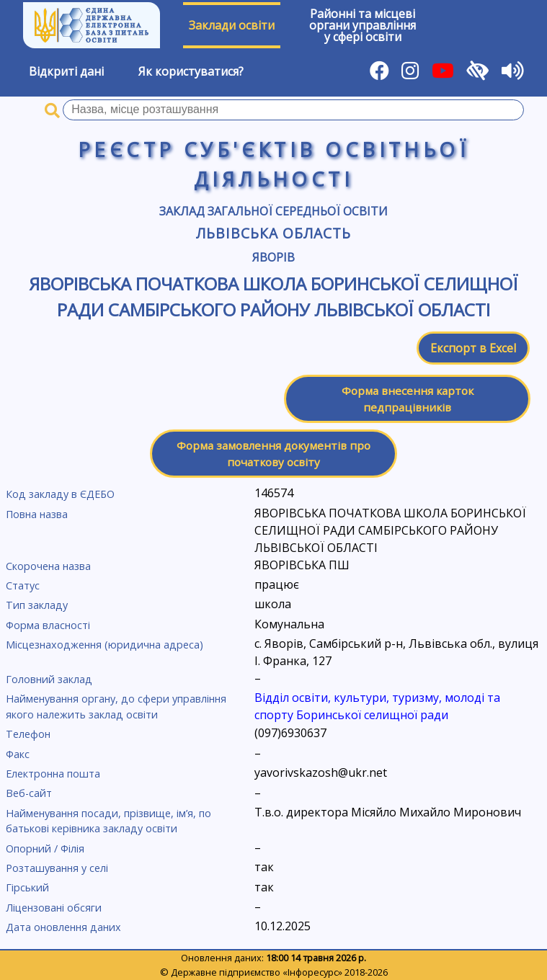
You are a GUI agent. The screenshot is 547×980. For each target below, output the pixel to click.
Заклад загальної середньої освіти (273, 211)
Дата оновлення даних (63, 927)
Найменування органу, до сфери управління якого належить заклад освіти (116, 707)
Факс (18, 754)
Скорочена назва (48, 566)
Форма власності (48, 625)
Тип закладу (37, 605)
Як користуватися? (191, 71)
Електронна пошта (53, 774)
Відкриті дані (66, 71)
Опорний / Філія (45, 848)
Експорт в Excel (473, 348)
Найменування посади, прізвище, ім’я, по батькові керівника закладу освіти (108, 821)
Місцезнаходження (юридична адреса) (104, 645)
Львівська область (273, 233)
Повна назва (37, 514)
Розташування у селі (57, 868)
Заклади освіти (232, 25)
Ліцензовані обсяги (54, 908)
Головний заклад (49, 679)
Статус (23, 585)
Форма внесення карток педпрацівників (408, 399)
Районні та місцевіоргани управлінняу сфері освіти (363, 25)
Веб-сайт (29, 793)
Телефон (28, 734)
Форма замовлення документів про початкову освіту (273, 454)
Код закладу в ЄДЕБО (60, 494)
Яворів (273, 257)
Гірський (27, 887)
